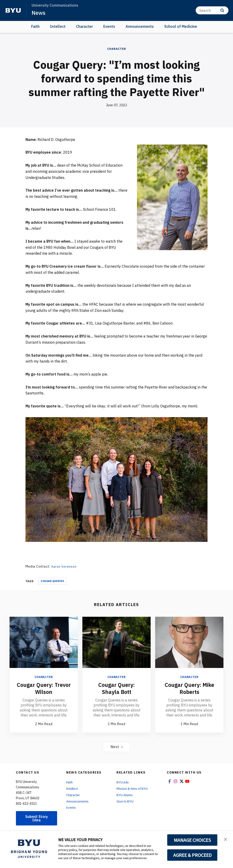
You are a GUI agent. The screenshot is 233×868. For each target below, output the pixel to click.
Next (117, 746)
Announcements (140, 26)
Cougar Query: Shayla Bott (116, 688)
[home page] (13, 10)
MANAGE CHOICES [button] (192, 840)
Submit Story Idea (37, 818)
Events (109, 26)
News (39, 13)
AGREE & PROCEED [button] (192, 855)
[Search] (212, 10)
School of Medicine (181, 26)
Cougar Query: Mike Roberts (189, 688)
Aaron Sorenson (64, 566)
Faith (35, 26)
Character (84, 26)
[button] (225, 839)
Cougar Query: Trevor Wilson (44, 688)
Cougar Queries (52, 581)
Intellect (58, 26)
